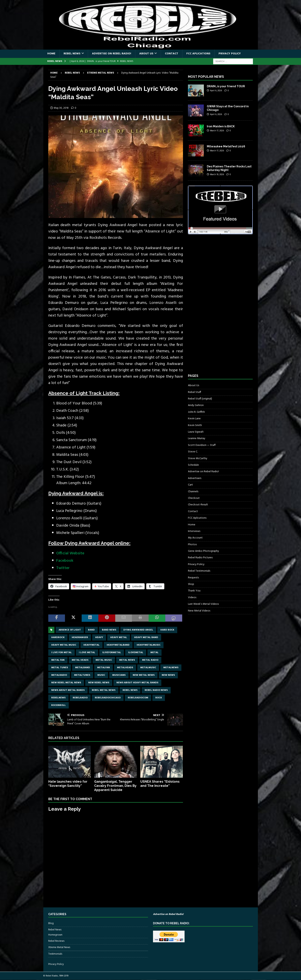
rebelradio (80, 698)
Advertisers (195, 478)
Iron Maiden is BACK (221, 126)
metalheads (125, 668)
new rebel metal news (66, 683)
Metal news (127, 660)
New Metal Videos (199, 611)
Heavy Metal (119, 637)
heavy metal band (146, 637)
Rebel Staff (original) (200, 399)
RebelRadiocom (138, 698)
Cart (190, 485)
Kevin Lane (194, 419)
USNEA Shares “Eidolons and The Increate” (160, 784)
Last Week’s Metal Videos (203, 604)
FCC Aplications (198, 54)
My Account (195, 538)
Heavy (99, 637)
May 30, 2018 (61, 108)
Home (51, 54)
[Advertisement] (218, 308)
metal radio (150, 660)
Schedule (193, 465)
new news (168, 675)
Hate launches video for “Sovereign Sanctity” (68, 784)
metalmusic (148, 668)
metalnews (171, 668)
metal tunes (60, 668)
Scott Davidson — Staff (202, 445)
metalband (83, 668)
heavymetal (91, 645)
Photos (192, 545)
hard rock (167, 630)
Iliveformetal (112, 653)
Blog (51, 923)
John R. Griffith (196, 412)
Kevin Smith (195, 425)
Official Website (70, 553)
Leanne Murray (197, 438)
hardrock (58, 637)
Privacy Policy (230, 54)
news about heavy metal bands (137, 683)
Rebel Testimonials (199, 571)
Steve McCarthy (198, 458)
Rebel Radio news (156, 690)
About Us (146, 54)
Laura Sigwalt (196, 432)
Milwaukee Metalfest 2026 (226, 146)
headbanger (80, 637)
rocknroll (59, 705)
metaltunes (82, 675)
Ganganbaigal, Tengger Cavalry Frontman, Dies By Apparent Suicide (115, 786)
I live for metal (61, 653)
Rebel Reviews (56, 941)
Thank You (194, 591)
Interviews (194, 531)
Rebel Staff (195, 392)
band (91, 630)
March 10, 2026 (217, 175)
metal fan (58, 660)
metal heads (80, 660)
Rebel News (72, 54)
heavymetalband (118, 645)
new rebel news (99, 683)
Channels (193, 492)
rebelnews (58, 698)
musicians (119, 675)
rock (159, 698)
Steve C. (193, 452)
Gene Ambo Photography (203, 551)
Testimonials (55, 954)
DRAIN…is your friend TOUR (226, 86)
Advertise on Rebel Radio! (112, 54)
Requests (193, 578)
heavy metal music (64, 645)
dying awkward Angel (138, 630)
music (101, 675)
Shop (191, 584)
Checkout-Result (198, 505)
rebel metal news (104, 690)
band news (109, 630)
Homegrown (55, 935)
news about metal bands (68, 690)
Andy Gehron (196, 405)
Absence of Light (70, 630)
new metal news (144, 675)
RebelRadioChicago (108, 698)
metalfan (104, 668)
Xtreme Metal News (59, 947)
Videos (192, 598)
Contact (172, 54)
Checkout (194, 498)
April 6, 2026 (216, 91)
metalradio (59, 675)
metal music (104, 660)
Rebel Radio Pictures (200, 558)
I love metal (87, 653)
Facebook (65, 561)
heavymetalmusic (149, 645)
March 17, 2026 (217, 131)
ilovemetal (136, 653)
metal (154, 653)
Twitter (63, 568)
